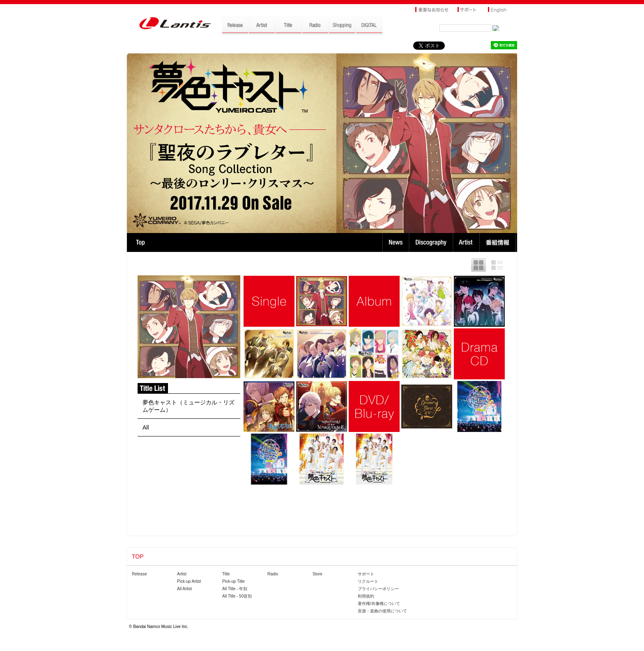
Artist (467, 242)
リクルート (368, 581)
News (396, 242)
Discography (432, 242)
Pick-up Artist (189, 581)
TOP (140, 242)
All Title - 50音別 (237, 596)
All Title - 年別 (235, 589)
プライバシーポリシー (378, 589)
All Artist (184, 589)
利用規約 (366, 596)
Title (226, 574)
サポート (366, 574)
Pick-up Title (233, 581)
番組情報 (499, 242)
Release (139, 574)
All (146, 427)
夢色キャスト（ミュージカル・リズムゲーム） (189, 406)
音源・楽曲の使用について (382, 611)
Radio (273, 574)
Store (317, 574)
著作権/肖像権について (379, 604)
